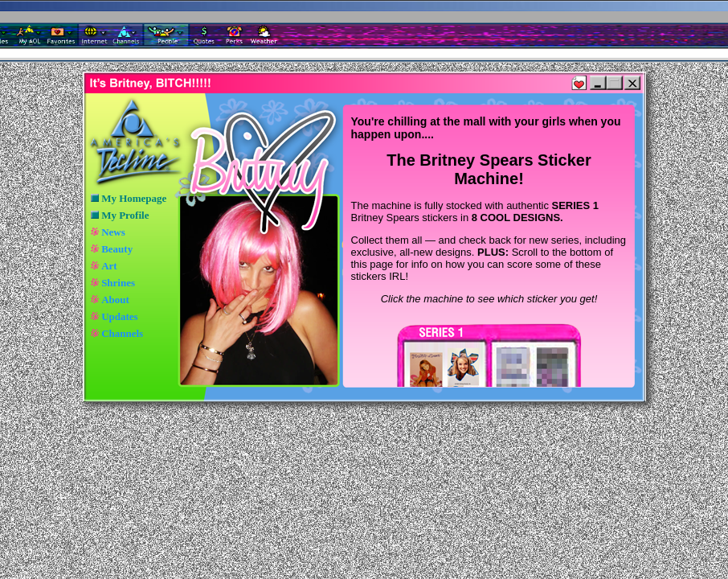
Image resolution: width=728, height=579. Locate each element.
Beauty (117, 249)
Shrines (118, 283)
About (115, 300)
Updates (120, 316)
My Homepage (134, 198)
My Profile (125, 215)
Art (109, 266)
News (113, 232)
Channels (122, 333)
